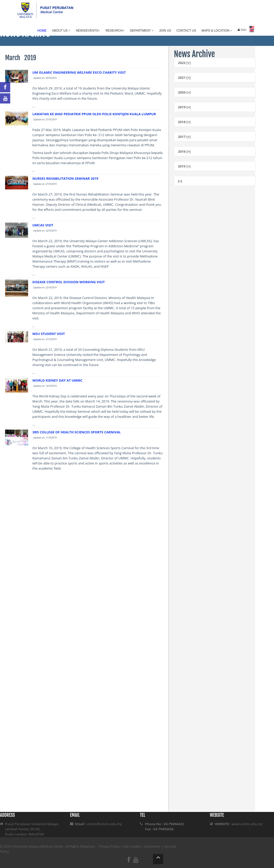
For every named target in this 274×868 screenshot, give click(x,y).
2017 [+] (184, 137)
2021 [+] (184, 77)
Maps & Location (217, 31)
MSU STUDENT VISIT (49, 334)
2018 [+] (184, 122)
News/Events (88, 31)
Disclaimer (152, 846)
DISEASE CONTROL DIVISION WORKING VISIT (69, 282)
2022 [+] (184, 63)
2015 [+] (184, 166)
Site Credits (132, 846)
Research (115, 31)
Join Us (165, 31)
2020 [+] (184, 92)
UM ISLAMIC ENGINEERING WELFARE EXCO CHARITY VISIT (79, 72)
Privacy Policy (109, 846)
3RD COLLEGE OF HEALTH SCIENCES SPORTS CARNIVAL (77, 432)
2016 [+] (184, 151)
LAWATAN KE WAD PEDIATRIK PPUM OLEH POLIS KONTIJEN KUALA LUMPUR (94, 114)
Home (42, 31)
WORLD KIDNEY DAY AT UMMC (57, 380)
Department (142, 31)
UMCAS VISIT (43, 225)
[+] (180, 181)
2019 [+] (184, 107)
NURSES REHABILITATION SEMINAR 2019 (65, 178)
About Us (61, 31)
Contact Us (186, 31)
